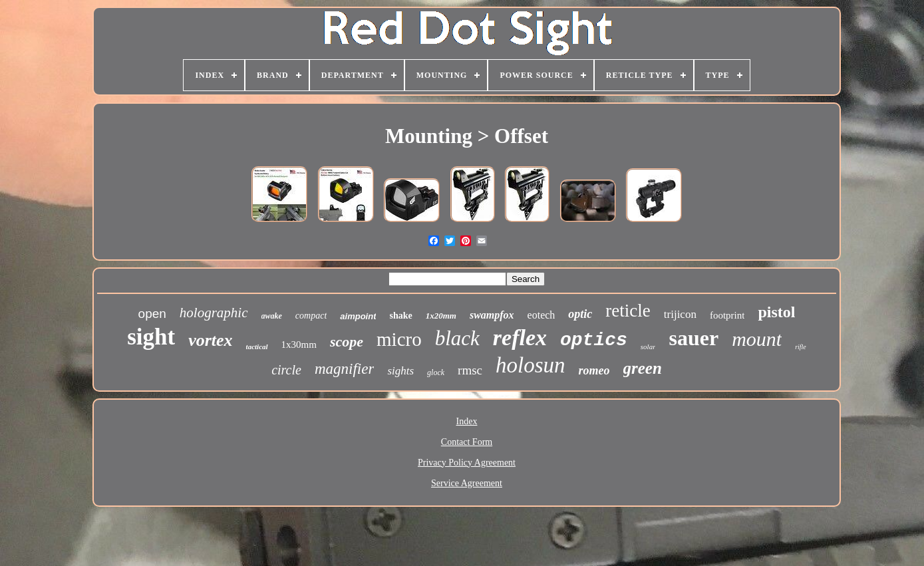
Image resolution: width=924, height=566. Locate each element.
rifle (801, 347)
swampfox (492, 315)
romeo (594, 370)
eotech (541, 315)
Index (467, 421)
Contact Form (467, 442)
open (152, 314)
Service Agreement (467, 483)
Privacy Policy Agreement (467, 463)
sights (400, 371)
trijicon (680, 314)
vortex (210, 340)
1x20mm (441, 316)
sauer (693, 338)
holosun (531, 365)
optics (594, 340)
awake (272, 316)
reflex (520, 338)
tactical (257, 347)
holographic (214, 313)
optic (580, 314)
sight (151, 337)
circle (286, 370)
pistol (776, 312)
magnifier (344, 369)
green (643, 368)
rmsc (470, 370)
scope (347, 342)
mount (757, 339)
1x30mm (299, 345)
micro (399, 339)
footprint (727, 315)
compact (311, 316)
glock (436, 372)
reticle (628, 311)
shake (400, 316)
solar (648, 347)
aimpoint (358, 316)
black (457, 338)
